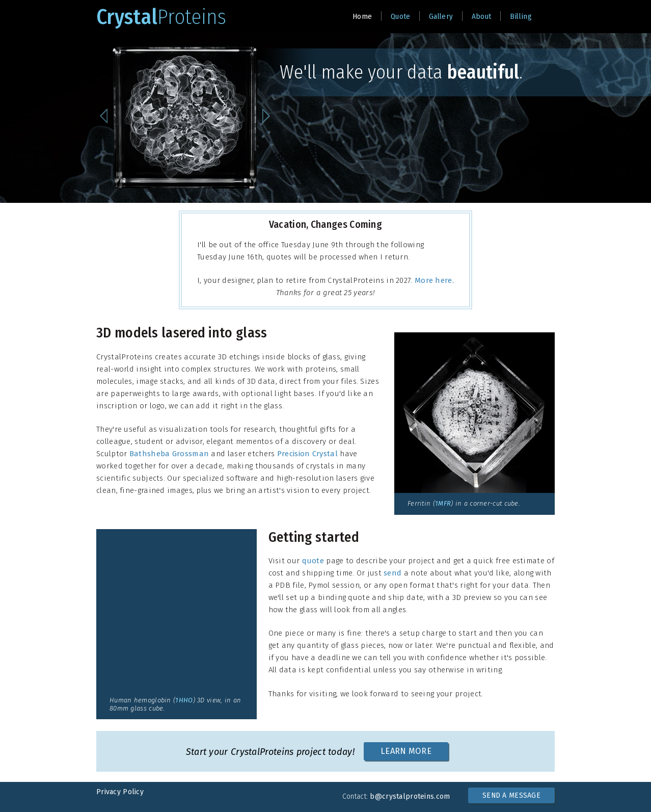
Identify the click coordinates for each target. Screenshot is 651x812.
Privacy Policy (120, 792)
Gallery (441, 16)
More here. (434, 280)
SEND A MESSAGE (511, 795)
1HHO (184, 700)
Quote (401, 16)
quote (313, 561)
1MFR (443, 503)
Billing (521, 16)
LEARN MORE (406, 751)
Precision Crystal (307, 454)
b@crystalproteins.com (410, 796)
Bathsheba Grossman (169, 454)
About (482, 16)
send (392, 573)
